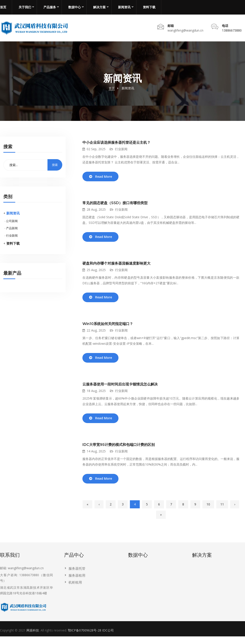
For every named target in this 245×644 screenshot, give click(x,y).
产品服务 (50, 7)
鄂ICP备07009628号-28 (85, 638)
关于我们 (25, 7)
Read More (105, 180)
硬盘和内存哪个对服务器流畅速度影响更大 (116, 268)
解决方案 (99, 7)
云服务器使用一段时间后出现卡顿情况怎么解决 (120, 390)
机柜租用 (75, 590)
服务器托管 (77, 576)
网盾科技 (33, 638)
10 (208, 512)
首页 (3, 7)
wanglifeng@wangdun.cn (185, 32)
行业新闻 (12, 238)
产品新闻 (12, 231)
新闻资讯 (124, 7)
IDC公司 (108, 638)
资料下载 (149, 7)
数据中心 (75, 7)
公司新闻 (12, 224)
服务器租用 (77, 583)
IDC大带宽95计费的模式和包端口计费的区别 (119, 452)
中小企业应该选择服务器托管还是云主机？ (116, 145)
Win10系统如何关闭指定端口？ (108, 329)
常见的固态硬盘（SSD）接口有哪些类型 (115, 206)
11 (222, 512)
